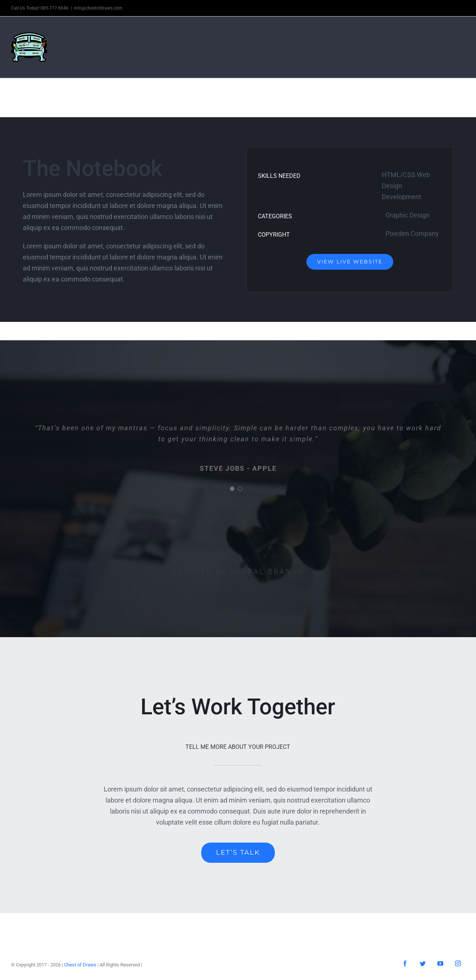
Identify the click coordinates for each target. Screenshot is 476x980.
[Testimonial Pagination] (232, 489)
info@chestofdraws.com (98, 8)
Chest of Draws (80, 965)
